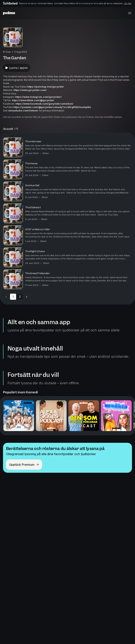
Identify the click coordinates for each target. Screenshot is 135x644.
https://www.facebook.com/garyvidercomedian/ (44, 104)
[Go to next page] (27, 297)
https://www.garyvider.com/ (30, 90)
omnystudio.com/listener (23, 111)
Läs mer (128, 3)
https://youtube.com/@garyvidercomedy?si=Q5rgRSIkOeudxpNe (52, 107)
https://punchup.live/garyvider (46, 87)
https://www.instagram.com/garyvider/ (38, 97)
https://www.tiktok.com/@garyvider (33, 100)
